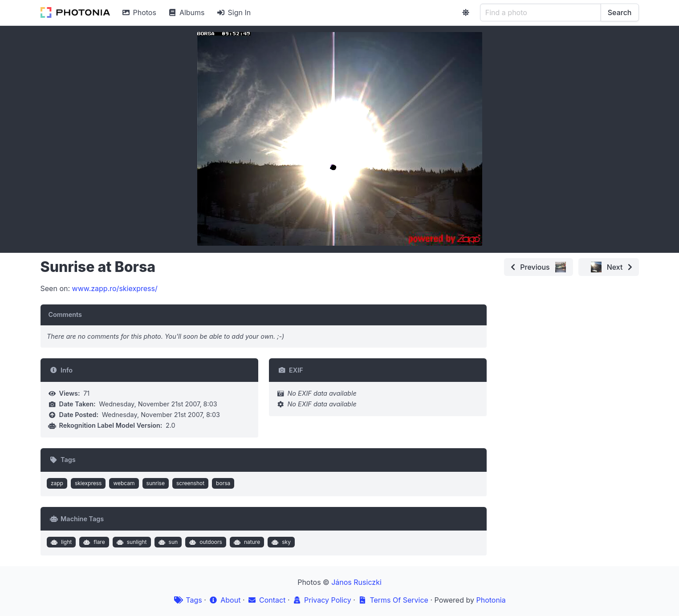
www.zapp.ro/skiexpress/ (115, 288)
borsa (223, 483)
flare (93, 542)
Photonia (491, 600)
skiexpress (88, 483)
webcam (124, 483)
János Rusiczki (356, 582)
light (60, 542)
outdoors (205, 542)
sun (167, 542)
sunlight (130, 542)
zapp (57, 483)
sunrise (156, 483)
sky (280, 542)
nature (246, 542)
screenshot (190, 483)
